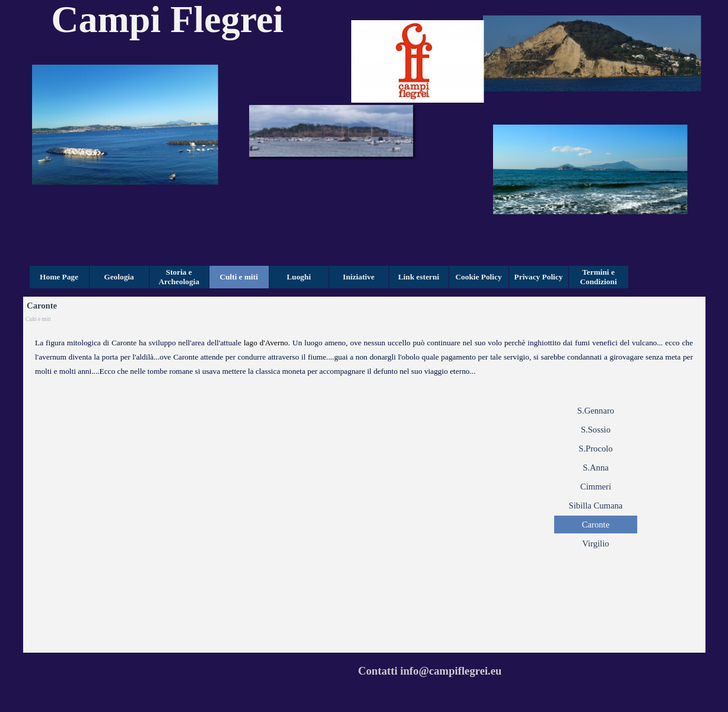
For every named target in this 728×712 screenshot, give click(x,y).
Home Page (59, 277)
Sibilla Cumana (596, 506)
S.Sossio (596, 430)
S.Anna (596, 468)
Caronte (596, 525)
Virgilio (595, 543)
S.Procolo (595, 449)
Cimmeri (596, 487)
